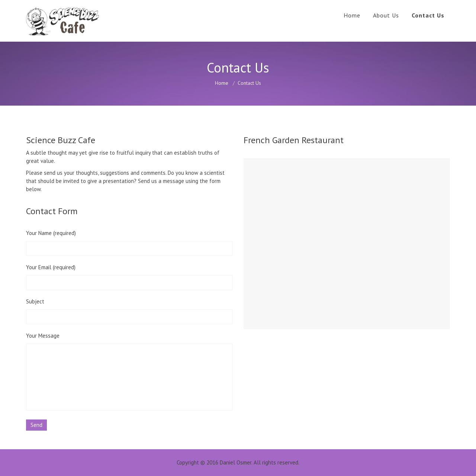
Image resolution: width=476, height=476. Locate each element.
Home (352, 15)
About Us (386, 15)
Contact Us (428, 15)
